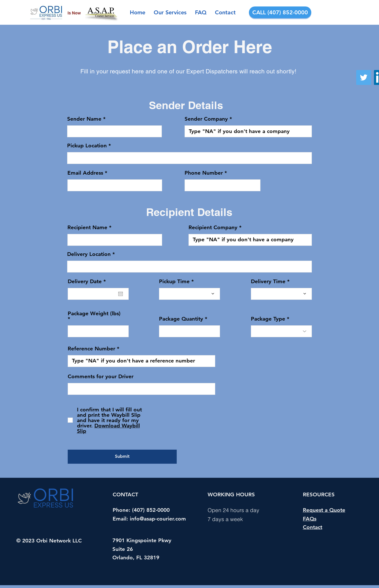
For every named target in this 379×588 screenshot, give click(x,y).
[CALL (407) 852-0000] (280, 12)
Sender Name (84, 119)
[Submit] (122, 457)
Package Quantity (181, 319)
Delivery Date (88, 281)
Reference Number (91, 349)
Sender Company (206, 119)
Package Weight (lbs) (94, 314)
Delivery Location (89, 254)
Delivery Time (268, 281)
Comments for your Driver (101, 376)
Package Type (268, 319)
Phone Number (204, 173)
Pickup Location (87, 146)
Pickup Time (174, 281)
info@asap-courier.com (158, 519)
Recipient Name (87, 227)
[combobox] (189, 158)
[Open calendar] (121, 294)
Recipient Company (213, 227)
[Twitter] (364, 77)
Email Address (85, 173)
